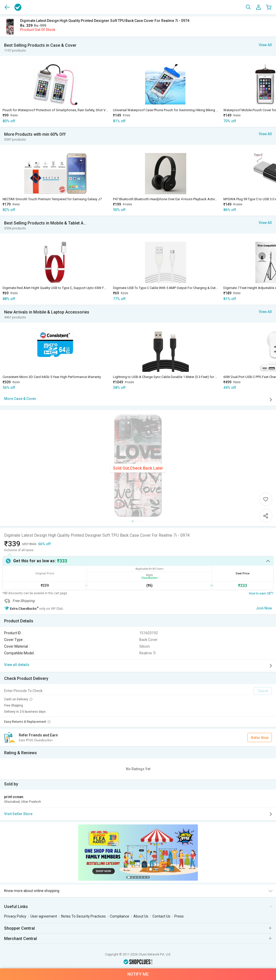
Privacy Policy (15, 916)
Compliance (120, 916)
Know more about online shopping (32, 891)
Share (266, 516)
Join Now (264, 608)
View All (265, 45)
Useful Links (16, 907)
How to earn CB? (261, 593)
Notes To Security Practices (83, 916)
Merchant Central (21, 939)
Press (179, 916)
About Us (141, 916)
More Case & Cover (139, 400)
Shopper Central (19, 928)
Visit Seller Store (139, 814)
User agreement (44, 916)
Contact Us (161, 916)
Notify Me (138, 974)
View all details (139, 666)
